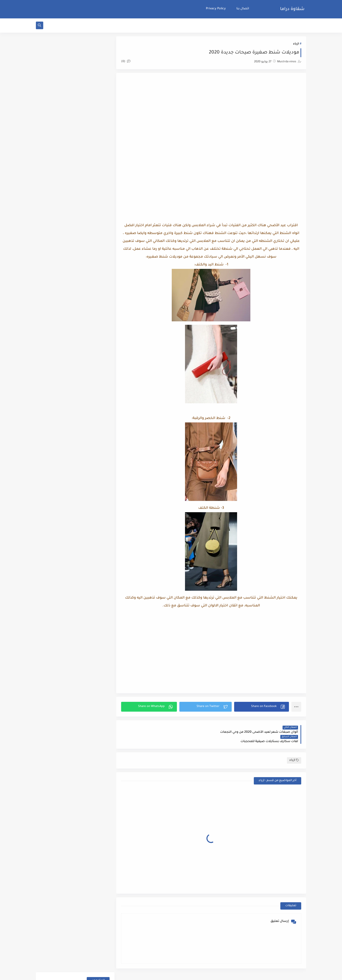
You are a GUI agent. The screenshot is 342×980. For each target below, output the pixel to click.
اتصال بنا (243, 9)
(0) (128, 62)
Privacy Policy (216, 9)
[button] (262, 707)
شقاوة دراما (292, 9)
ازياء (296, 45)
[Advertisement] (212, 118)
